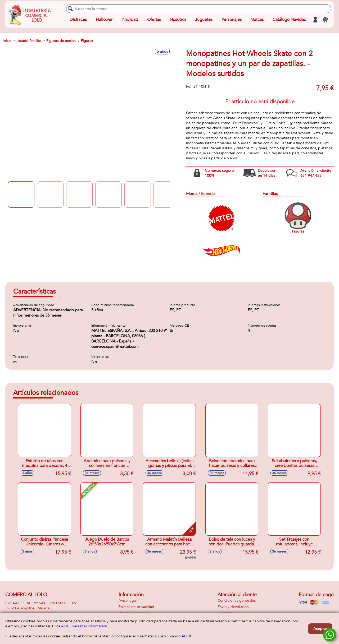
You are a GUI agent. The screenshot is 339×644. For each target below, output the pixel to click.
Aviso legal (128, 601)
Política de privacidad (136, 607)
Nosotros (178, 20)
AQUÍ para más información (84, 626)
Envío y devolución (233, 607)
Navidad (130, 20)
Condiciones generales (237, 601)
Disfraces (78, 20)
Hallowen (105, 20)
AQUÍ (186, 636)
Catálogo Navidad (290, 20)
